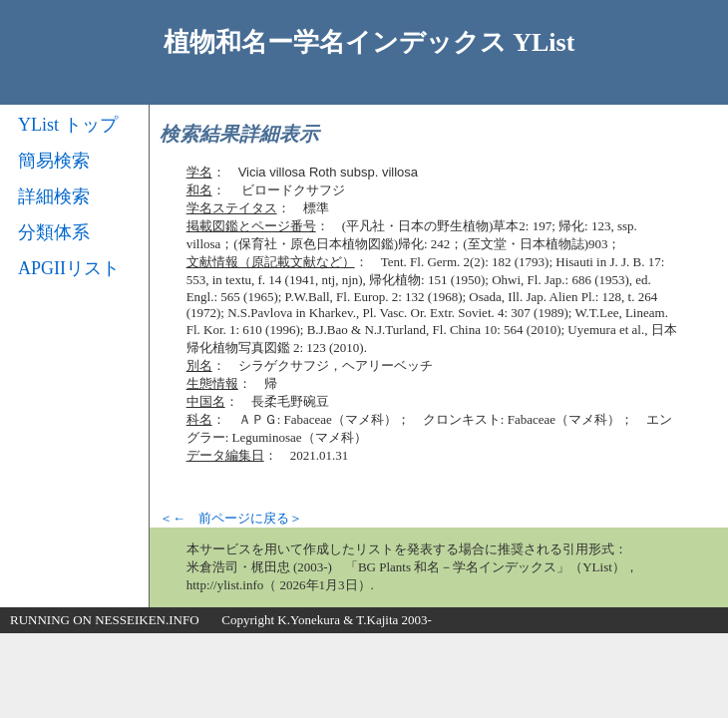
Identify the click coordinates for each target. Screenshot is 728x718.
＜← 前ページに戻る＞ (231, 518)
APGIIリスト (69, 268)
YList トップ (68, 125)
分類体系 (54, 232)
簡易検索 (54, 161)
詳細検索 (54, 196)
